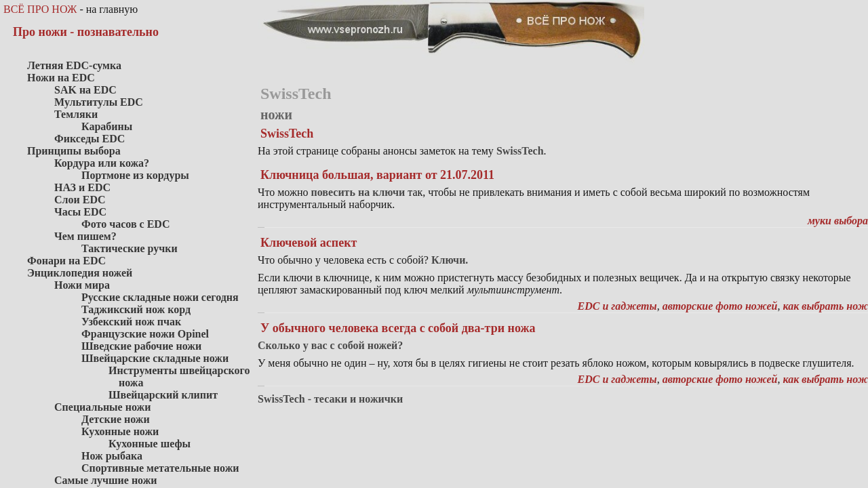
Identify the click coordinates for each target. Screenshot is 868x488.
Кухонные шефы (150, 444)
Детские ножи (116, 419)
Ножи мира (82, 285)
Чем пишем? (85, 236)
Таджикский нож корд (136, 309)
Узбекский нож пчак (131, 322)
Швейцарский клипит (163, 395)
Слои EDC (80, 200)
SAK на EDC (85, 90)
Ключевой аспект (309, 243)
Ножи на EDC (61, 78)
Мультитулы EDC (99, 102)
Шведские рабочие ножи (141, 346)
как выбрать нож (825, 306)
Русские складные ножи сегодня (160, 297)
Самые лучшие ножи (106, 480)
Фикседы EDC (90, 139)
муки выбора (838, 221)
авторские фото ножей (720, 306)
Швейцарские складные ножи (155, 358)
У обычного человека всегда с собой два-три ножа (398, 328)
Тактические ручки (130, 248)
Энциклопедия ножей (80, 273)
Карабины (107, 126)
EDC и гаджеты (617, 306)
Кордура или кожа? (102, 163)
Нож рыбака (112, 456)
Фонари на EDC (66, 261)
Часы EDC (80, 212)
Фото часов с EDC (125, 224)
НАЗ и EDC (82, 187)
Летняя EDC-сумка (74, 65)
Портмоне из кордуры (135, 175)
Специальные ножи (102, 407)
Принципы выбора (74, 151)
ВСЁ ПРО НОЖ (40, 9)
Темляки (76, 114)
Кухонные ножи (120, 431)
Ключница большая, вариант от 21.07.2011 (377, 175)
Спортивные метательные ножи (160, 468)
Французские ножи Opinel (145, 334)
